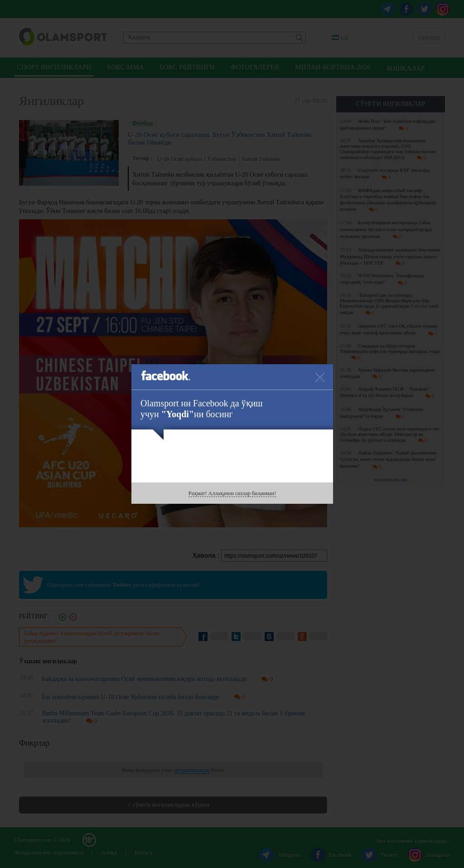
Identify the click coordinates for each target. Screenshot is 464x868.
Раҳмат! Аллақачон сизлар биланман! (232, 493)
